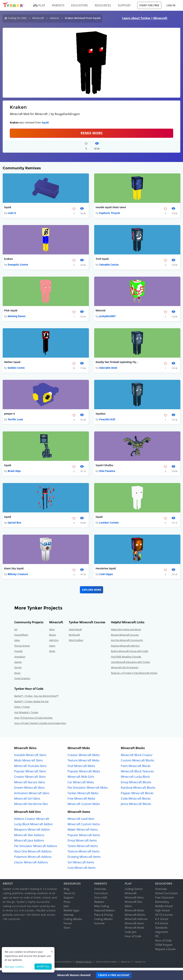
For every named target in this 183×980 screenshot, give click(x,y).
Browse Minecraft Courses (125, 637)
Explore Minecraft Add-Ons (125, 648)
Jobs (66, 909)
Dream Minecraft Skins (29, 790)
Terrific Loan (15, 421)
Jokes (17, 643)
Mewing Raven (17, 317)
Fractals (18, 654)
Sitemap (69, 917)
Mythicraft (74, 637)
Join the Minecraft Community (127, 643)
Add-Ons (54, 643)
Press (67, 904)
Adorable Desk (108, 369)
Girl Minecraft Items (81, 865)
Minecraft (38, 18)
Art (16, 632)
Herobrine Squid (106, 571)
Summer (99, 926)
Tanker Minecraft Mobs (83, 796)
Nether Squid (12, 363)
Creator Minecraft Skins (30, 779)
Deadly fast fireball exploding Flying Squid (117, 363)
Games (18, 665)
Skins (52, 632)
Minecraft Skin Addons (29, 838)
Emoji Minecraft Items (82, 843)
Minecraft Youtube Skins (30, 769)
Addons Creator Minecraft (32, 821)
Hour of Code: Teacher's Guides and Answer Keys (40, 726)
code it (12, 213)
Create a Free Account (114, 975)
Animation (20, 659)
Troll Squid (102, 259)
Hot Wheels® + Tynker (26, 715)
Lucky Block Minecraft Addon (33, 827)
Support (69, 900)
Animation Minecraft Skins (32, 796)
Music (17, 676)
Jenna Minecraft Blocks (136, 807)
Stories (18, 670)
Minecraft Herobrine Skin (31, 807)
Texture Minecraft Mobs (84, 763)
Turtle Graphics (22, 681)
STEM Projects (164, 947)
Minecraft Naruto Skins (30, 785)
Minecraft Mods (134, 930)
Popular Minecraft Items (84, 838)
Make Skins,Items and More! (126, 632)
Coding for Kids (17, 18)
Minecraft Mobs (134, 913)
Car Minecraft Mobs (81, 785)
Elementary (162, 904)
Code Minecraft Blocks (136, 801)
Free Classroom (165, 900)
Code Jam (131, 934)
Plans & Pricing (103, 917)
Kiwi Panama (107, 473)
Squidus (101, 415)
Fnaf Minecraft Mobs (81, 769)
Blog (66, 891)
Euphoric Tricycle (110, 213)
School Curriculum (166, 896)
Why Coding (102, 909)
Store (67, 930)
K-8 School (162, 926)
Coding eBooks (73, 922)
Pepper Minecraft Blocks (137, 796)
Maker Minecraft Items (83, 832)
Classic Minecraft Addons (31, 865)
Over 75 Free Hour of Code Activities (33, 720)
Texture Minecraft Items (84, 854)
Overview (100, 891)
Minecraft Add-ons (136, 922)
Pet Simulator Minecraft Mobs (88, 790)
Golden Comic (16, 369)
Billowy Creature (18, 577)
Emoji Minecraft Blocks (136, 785)
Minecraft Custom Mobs (84, 807)
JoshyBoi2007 (107, 317)
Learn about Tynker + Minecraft (145, 18)
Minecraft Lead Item (81, 821)
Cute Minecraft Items (82, 870)
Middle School (164, 909)
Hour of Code (133, 939)
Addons (55, 18)
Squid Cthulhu (104, 467)
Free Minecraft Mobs (81, 801)
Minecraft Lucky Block (135, 779)
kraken (8, 259)
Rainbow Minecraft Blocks (138, 790)
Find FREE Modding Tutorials (126, 659)
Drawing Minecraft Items (84, 860)
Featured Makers (105, 913)
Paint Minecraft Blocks (136, 769)
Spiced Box (14, 525)
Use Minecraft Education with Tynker (130, 665)
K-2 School (162, 922)
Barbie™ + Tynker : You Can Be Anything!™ (36, 699)
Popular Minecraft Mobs (84, 774)
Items (52, 648)
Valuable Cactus (109, 265)
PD (157, 939)
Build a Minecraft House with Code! (130, 654)
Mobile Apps (71, 913)
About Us (69, 896)
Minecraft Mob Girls (81, 779)
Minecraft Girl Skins (27, 801)
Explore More (92, 592)
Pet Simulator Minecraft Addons (36, 849)
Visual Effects (21, 637)
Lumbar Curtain (109, 525)
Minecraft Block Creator (137, 758)
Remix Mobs (91, 133)
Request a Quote (165, 952)
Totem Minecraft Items (83, 849)
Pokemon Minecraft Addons (33, 860)
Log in (171, 5)
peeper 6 (9, 415)
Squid (45, 122)
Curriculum (101, 896)
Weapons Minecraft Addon (32, 832)
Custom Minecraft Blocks (138, 763)
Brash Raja (14, 473)
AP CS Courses (164, 917)
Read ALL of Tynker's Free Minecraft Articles (134, 676)
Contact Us (140, 964)
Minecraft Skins (134, 900)
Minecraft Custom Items (84, 827)
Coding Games (134, 891)
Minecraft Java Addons (29, 843)
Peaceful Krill (107, 421)
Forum (68, 926)
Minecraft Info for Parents (125, 670)
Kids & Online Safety (107, 964)
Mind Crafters (76, 643)
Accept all (43, 966)
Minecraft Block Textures (137, 774)
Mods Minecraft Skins (29, 763)
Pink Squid (11, 311)
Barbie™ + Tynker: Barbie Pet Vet (31, 704)
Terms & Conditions (62, 964)
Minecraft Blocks (135, 917)
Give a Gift (101, 900)
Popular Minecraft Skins (30, 774)
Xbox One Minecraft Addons (33, 854)
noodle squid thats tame (111, 207)
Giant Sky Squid (14, 571)
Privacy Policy (84, 964)
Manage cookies (14, 967)
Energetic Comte (18, 265)
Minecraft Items (134, 926)
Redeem (99, 904)
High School (162, 913)
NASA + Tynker (22, 709)
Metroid (101, 311)
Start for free (149, 5)
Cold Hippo (106, 577)
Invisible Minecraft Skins (30, 758)
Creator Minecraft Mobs (84, 758)
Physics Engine (22, 648)
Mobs (52, 654)
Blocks (53, 637)
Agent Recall (75, 632)
